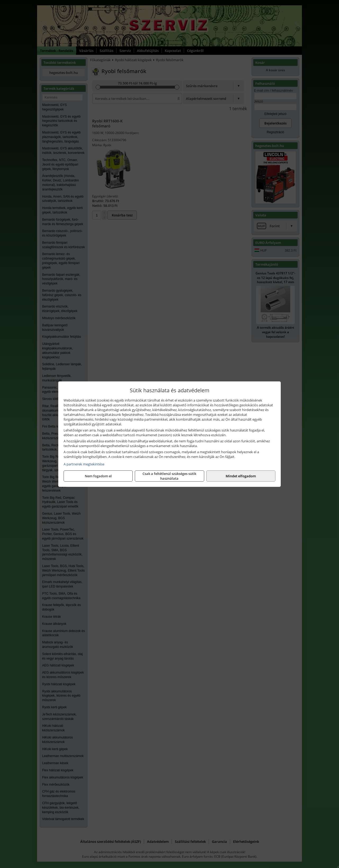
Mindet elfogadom (241, 476)
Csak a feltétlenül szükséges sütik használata (169, 476)
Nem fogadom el (98, 476)
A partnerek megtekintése (84, 464)
